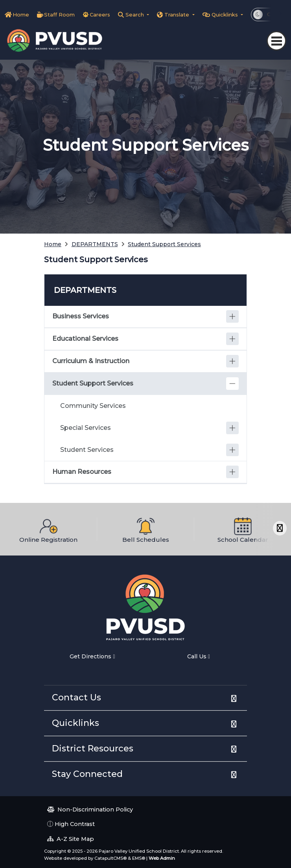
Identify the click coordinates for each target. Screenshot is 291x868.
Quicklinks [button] (226, 15)
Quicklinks (76, 723)
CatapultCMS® (111, 858)
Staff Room (59, 15)
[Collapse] (232, 384)
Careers (100, 15)
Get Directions (92, 656)
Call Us (199, 656)
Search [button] (135, 15)
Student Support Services (164, 244)
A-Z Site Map (71, 839)
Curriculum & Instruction (91, 361)
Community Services (93, 406)
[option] (49, 529)
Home (21, 15)
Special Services (86, 428)
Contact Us (76, 697)
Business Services (81, 316)
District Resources (93, 748)
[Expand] (232, 316)
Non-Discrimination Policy (90, 810)
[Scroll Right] (280, 528)
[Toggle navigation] (276, 41)
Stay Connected (87, 774)
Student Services (87, 450)
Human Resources (82, 472)
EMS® (139, 858)
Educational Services (85, 339)
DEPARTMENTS (95, 244)
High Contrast (75, 824)
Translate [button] (178, 15)
